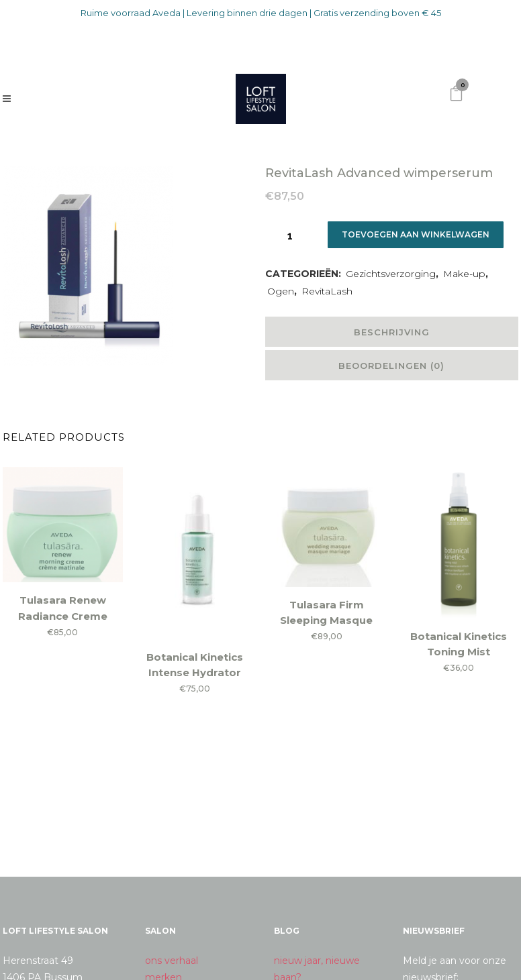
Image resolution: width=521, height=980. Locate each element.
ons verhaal (172, 961)
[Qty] (290, 235)
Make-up (464, 274)
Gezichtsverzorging (391, 274)
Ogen (281, 291)
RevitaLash (327, 291)
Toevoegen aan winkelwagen (418, 234)
